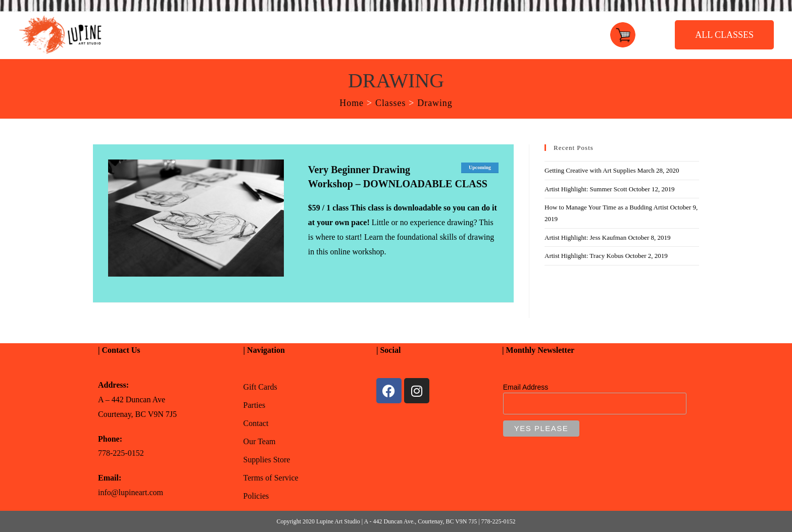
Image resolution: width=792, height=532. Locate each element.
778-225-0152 (121, 453)
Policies (256, 496)
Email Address (526, 387)
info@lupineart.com (131, 492)
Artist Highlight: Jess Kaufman (585, 237)
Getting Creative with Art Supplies (590, 170)
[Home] (352, 103)
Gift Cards (260, 387)
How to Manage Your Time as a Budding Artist (606, 207)
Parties (255, 405)
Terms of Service (271, 478)
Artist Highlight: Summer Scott (586, 189)
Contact (256, 423)
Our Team (260, 441)
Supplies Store (267, 460)
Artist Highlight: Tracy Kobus (584, 256)
